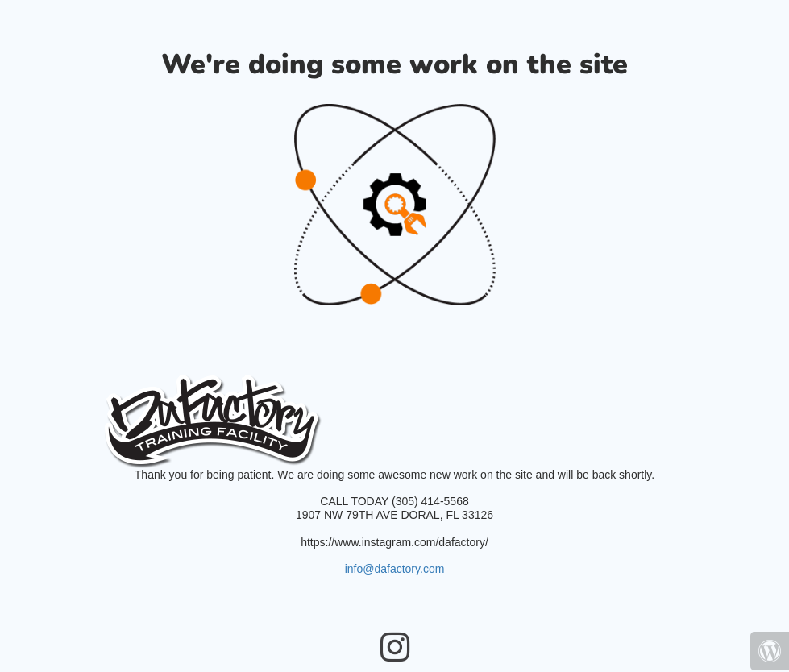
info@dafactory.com (395, 569)
